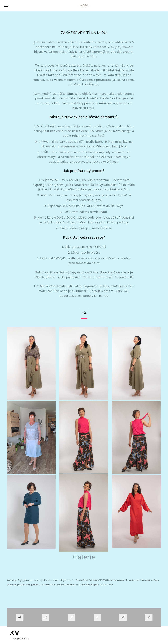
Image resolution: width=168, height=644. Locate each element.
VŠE (84, 313)
